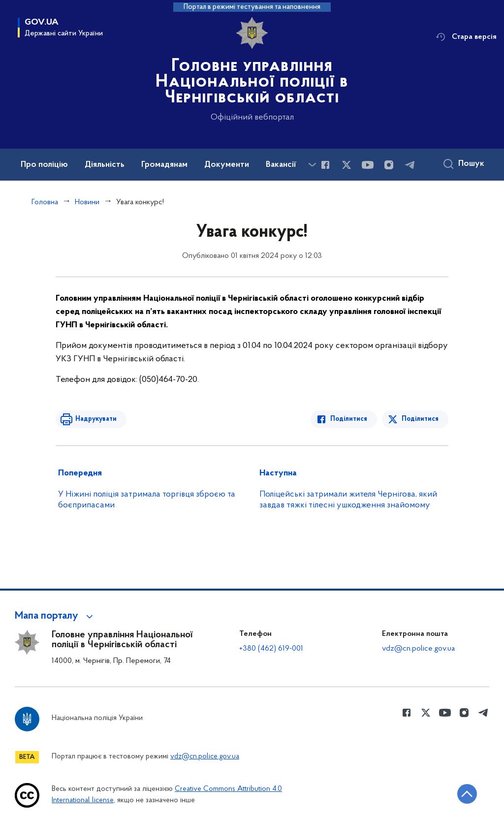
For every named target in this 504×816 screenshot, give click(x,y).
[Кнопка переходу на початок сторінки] (467, 794)
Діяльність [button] (105, 165)
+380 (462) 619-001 (271, 649)
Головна (45, 202)
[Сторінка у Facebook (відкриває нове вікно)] (325, 165)
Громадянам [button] (164, 165)
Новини (87, 202)
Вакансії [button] (281, 165)
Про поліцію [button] (44, 165)
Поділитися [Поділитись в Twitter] (420, 419)
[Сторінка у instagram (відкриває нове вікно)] (389, 165)
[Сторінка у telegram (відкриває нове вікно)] (410, 165)
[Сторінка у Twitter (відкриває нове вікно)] (346, 165)
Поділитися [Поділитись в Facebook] (349, 419)
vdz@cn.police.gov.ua (418, 649)
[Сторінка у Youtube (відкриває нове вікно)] (368, 165)
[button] (55, 616)
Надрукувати (96, 419)
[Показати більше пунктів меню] (312, 165)
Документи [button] (227, 165)
